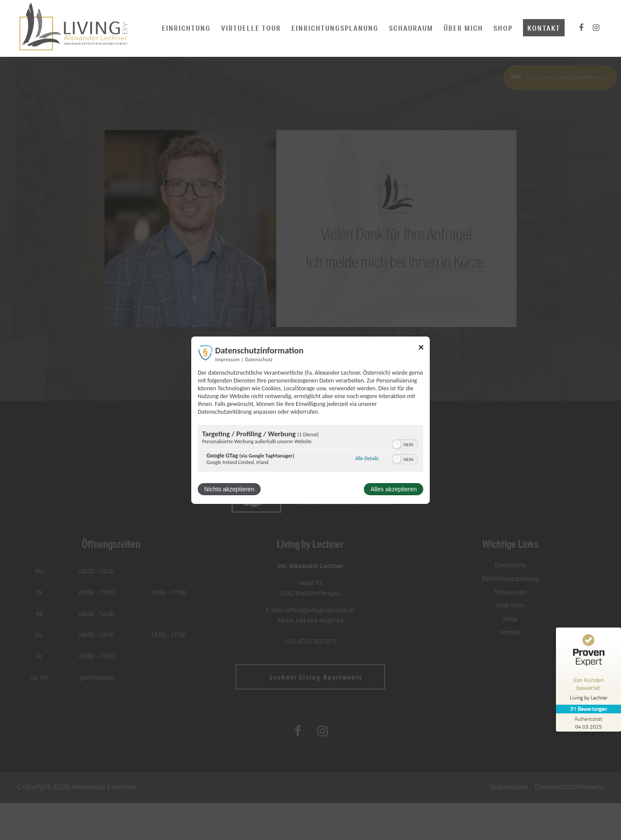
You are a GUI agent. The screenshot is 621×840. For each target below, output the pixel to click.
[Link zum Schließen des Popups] (421, 348)
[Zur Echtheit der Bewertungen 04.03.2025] (588, 722)
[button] (397, 445)
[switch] (405, 444)
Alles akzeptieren (394, 489)
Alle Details (367, 458)
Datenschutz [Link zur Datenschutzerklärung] (259, 359)
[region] (310, 449)
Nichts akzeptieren (229, 489)
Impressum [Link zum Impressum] (227, 359)
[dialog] (310, 420)
